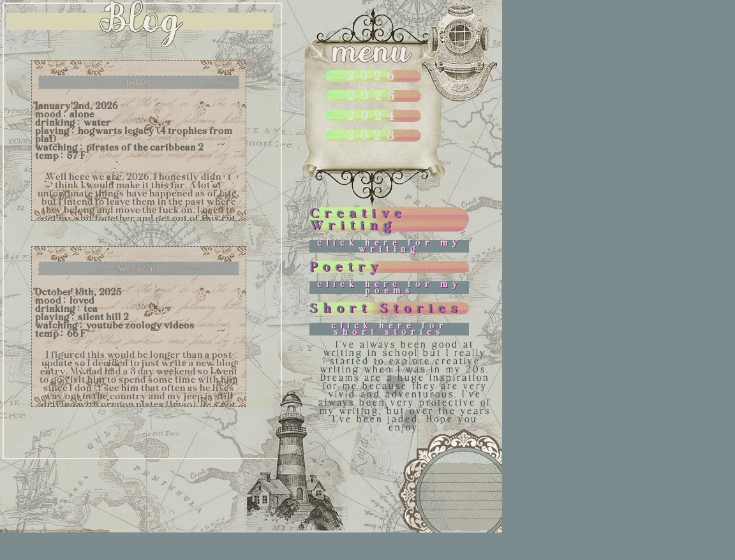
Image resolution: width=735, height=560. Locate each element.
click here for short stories (390, 329)
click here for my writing (390, 246)
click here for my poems (390, 287)
